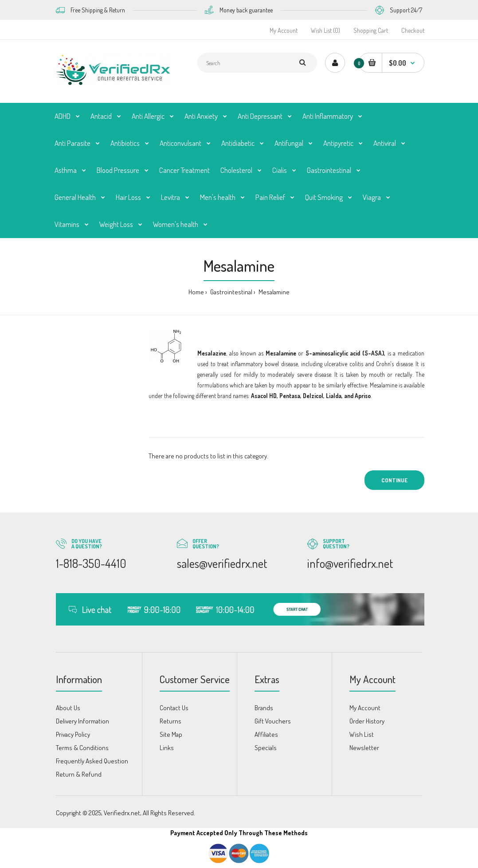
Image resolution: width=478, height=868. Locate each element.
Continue (394, 480)
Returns (170, 721)
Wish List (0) (325, 30)
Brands (264, 708)
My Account (284, 30)
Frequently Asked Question (92, 761)
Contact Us (174, 708)
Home (196, 292)
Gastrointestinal (231, 292)
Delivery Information (82, 721)
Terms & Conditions (82, 748)
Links (167, 748)
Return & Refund (79, 774)
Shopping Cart (371, 30)
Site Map (171, 734)
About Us (68, 708)
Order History (367, 721)
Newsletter (364, 748)
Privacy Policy (73, 734)
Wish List (362, 734)
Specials (266, 748)
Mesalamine (273, 292)
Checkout (413, 30)
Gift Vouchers (273, 721)
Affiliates (266, 734)
